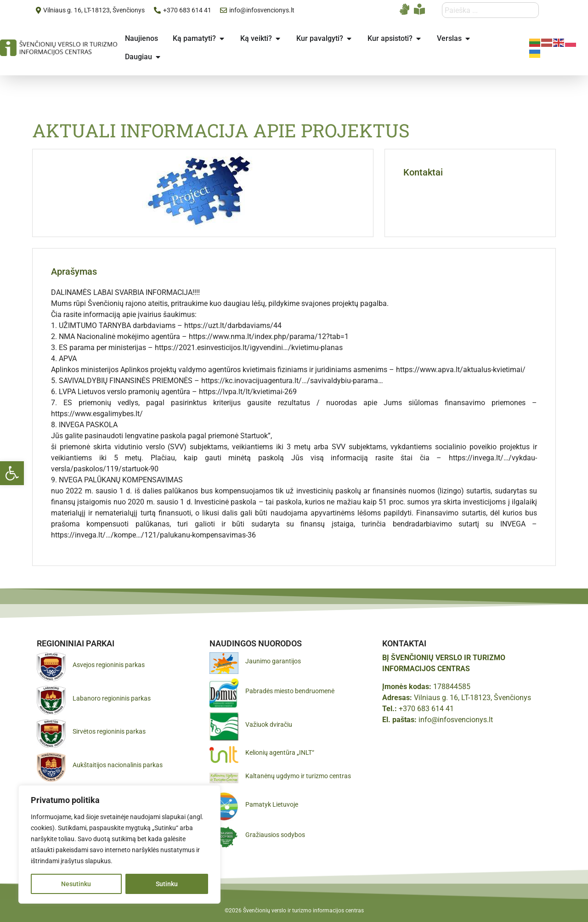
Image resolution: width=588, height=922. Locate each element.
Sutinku (167, 884)
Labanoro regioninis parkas (112, 698)
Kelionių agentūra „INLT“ (280, 752)
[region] (119, 844)
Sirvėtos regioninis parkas (109, 731)
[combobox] (490, 10)
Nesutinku (76, 884)
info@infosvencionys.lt (456, 720)
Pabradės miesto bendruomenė (290, 691)
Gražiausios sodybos (275, 835)
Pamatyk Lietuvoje (272, 804)
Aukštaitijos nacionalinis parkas (118, 765)
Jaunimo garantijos (273, 661)
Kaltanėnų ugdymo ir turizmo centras (298, 776)
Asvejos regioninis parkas (109, 665)
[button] (12, 473)
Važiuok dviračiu (269, 724)
